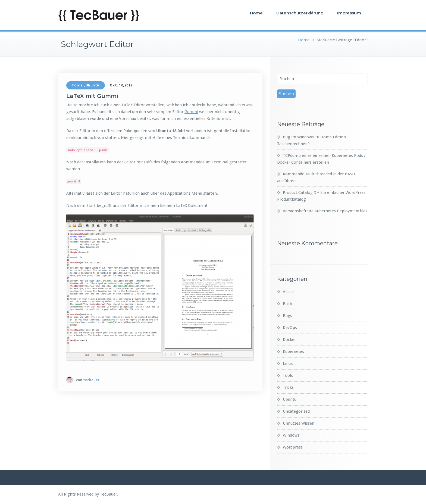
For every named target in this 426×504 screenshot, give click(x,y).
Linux (288, 363)
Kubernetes (293, 351)
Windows (291, 435)
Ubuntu (93, 85)
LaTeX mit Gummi (92, 96)
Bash (287, 304)
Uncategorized (296, 411)
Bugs (287, 316)
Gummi (191, 112)
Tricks (288, 387)
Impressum (349, 13)
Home (256, 13)
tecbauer (91, 380)
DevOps (290, 328)
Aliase (288, 292)
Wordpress (293, 447)
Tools (77, 85)
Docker (289, 340)
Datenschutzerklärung (300, 13)
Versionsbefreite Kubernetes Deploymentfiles (325, 211)
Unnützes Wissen (299, 423)
